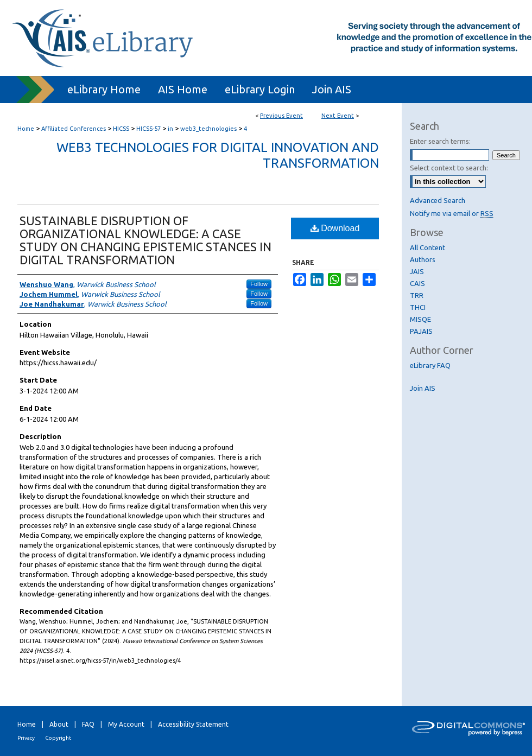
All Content (427, 247)
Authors (423, 259)
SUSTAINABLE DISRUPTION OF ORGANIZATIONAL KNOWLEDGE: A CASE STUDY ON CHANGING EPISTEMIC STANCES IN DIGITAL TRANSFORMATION (145, 240)
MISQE (420, 319)
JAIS (417, 271)
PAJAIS (421, 331)
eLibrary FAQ (430, 365)
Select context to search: (449, 168)
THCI (418, 307)
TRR (417, 295)
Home (26, 129)
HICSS (122, 129)
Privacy (26, 738)
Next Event (338, 116)
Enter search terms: (440, 141)
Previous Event (281, 116)
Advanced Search (438, 200)
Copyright (58, 738)
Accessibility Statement (193, 724)
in (171, 129)
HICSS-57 (149, 129)
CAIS (417, 283)
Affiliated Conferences (74, 129)
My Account (126, 724)
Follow (259, 284)
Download (335, 228)
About (59, 724)
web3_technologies (209, 129)
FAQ (88, 724)
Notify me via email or (452, 213)
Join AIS (423, 388)
